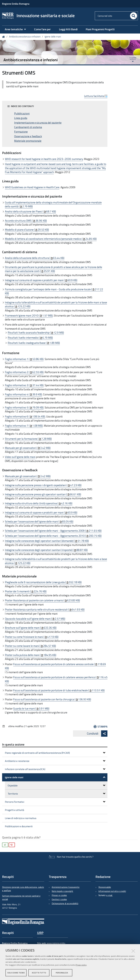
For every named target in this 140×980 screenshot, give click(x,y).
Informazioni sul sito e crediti (112, 891)
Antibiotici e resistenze (55, 761)
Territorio (57, 794)
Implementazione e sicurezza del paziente (38, 123)
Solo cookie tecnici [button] (16, 973)
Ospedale (57, 785)
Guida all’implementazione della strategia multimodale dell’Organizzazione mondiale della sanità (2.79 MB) (53, 204)
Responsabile (105, 887)
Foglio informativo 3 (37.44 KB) (24, 385)
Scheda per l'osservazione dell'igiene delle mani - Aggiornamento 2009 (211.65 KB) (53, 531)
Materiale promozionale (28, 141)
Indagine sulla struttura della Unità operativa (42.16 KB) (39, 503)
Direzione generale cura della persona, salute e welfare (23, 889)
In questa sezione (13, 744)
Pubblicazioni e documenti (19, 826)
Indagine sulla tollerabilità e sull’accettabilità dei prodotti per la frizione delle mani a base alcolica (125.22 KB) (56, 304)
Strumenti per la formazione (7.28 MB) (28, 439)
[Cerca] (134, 16)
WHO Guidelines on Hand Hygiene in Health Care (32, 187)
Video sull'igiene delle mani (20, 457)
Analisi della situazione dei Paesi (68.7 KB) (30, 211)
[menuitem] (17, 29)
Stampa (101, 726)
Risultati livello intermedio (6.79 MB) (30, 338)
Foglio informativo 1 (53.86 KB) (24, 359)
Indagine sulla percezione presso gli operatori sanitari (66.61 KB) (43, 494)
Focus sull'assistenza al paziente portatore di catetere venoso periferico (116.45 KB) (56, 679)
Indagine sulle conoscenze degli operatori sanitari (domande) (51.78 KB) (47, 541)
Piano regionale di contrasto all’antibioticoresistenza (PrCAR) (55, 753)
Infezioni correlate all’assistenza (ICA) (55, 769)
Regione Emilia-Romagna (16, 4)
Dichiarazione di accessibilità (65, 903)
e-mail (110, 895)
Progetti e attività (14, 810)
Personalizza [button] (62, 973)
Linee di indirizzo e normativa (21, 818)
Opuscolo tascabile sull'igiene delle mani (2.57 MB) (35, 619)
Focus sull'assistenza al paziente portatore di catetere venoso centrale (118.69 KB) (55, 666)
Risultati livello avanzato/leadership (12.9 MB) (36, 333)
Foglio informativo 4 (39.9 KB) (23, 394)
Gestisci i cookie (59, 899)
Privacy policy (81, 965)
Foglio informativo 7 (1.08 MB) (24, 426)
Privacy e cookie (59, 895)
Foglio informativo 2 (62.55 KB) (24, 372)
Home (4, 37)
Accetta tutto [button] (39, 973)
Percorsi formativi (55, 802)
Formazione (21, 132)
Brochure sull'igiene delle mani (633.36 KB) (31, 628)
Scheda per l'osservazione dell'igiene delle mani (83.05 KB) (39, 521)
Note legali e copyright (62, 891)
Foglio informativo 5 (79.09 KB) (24, 407)
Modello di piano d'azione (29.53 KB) (27, 230)
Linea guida (21, 118)
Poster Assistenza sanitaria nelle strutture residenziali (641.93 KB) (45, 609)
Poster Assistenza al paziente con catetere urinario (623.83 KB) (42, 600)
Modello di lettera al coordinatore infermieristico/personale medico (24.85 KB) (51, 239)
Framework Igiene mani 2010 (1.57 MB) (29, 315)
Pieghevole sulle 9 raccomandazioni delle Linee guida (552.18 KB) (43, 582)
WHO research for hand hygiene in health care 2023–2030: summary (44, 159)
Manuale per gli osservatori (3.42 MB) (28, 448)
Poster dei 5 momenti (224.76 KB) (26, 591)
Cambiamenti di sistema (28, 127)
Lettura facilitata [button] (96, 96)
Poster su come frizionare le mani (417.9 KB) (32, 637)
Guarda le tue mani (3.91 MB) (31, 708)
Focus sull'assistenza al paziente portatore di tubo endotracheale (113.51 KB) (59, 690)
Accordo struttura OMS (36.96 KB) (26, 221)
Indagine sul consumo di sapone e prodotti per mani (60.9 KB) (41, 280)
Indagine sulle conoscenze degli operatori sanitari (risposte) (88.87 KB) (46, 550)
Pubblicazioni (22, 113)
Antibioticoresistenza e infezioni (25, 37)
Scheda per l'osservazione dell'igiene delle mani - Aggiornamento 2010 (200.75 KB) (53, 536)
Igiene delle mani (53, 37)
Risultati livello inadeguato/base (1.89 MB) (34, 343)
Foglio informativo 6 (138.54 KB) (25, 416)
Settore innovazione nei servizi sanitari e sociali (21, 897)
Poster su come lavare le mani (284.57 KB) (30, 646)
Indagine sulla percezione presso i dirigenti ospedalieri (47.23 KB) (43, 485)
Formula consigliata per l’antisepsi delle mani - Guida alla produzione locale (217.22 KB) (54, 291)
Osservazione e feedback (28, 136)
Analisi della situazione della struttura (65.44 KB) (35, 258)
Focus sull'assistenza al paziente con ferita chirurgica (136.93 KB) (52, 699)
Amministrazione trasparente (66, 887)
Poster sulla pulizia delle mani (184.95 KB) (31, 655)
